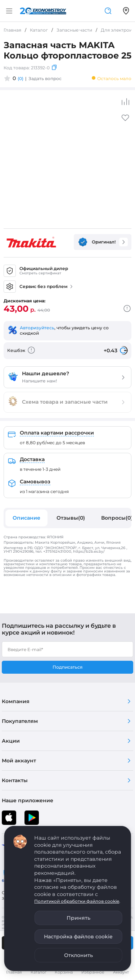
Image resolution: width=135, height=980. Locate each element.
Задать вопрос (45, 78)
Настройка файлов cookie (78, 937)
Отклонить (78, 955)
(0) (21, 78)
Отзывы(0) (71, 518)
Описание (26, 518)
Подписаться (67, 667)
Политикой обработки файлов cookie (77, 901)
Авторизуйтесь (37, 328)
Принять (78, 918)
